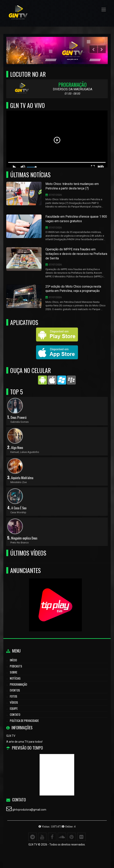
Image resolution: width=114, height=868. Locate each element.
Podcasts (16, 666)
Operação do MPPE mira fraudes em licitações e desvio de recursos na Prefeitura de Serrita (76, 254)
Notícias (15, 678)
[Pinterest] (72, 837)
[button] (104, 10)
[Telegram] (33, 837)
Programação (18, 684)
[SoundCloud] (62, 837)
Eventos (15, 690)
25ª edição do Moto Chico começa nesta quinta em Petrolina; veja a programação (73, 289)
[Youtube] (42, 837)
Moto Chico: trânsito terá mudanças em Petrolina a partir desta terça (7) (72, 186)
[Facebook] (52, 837)
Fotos (14, 696)
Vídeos (14, 702)
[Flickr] (81, 837)
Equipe (14, 708)
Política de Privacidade (24, 720)
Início (13, 660)
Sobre (14, 672)
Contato (15, 714)
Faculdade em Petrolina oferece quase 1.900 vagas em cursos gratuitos (76, 219)
